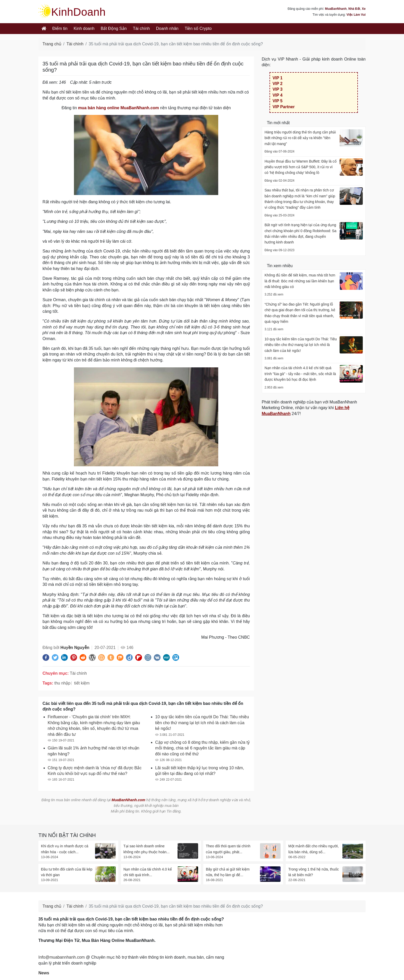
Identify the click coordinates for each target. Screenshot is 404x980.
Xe (364, 9)
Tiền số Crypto (198, 28)
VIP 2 (278, 84)
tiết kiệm (82, 683)
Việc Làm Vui (356, 15)
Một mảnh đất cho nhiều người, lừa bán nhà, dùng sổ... (314, 849)
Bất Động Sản (114, 28)
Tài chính (141, 28)
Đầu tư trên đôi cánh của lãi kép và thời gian (67, 872)
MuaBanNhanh (336, 9)
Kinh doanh (84, 28)
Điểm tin (60, 28)
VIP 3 (278, 89)
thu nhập (62, 683)
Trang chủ (52, 44)
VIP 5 (278, 101)
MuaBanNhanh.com (128, 800)
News (44, 973)
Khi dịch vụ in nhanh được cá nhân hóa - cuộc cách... (65, 849)
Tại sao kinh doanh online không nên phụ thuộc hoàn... (146, 849)
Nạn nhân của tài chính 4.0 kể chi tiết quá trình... (148, 872)
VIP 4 (278, 95)
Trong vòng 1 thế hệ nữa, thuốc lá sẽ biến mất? (314, 872)
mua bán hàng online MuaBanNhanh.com (119, 108)
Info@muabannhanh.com (62, 957)
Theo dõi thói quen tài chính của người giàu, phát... (228, 849)
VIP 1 (278, 78)
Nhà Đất (354, 9)
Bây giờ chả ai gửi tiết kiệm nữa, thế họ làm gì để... (228, 872)
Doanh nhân (167, 28)
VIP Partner (284, 107)
